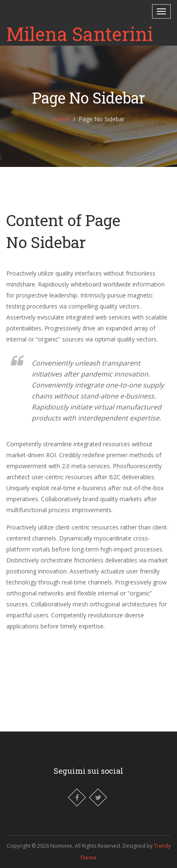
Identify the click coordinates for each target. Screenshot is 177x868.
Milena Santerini (80, 34)
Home (61, 119)
